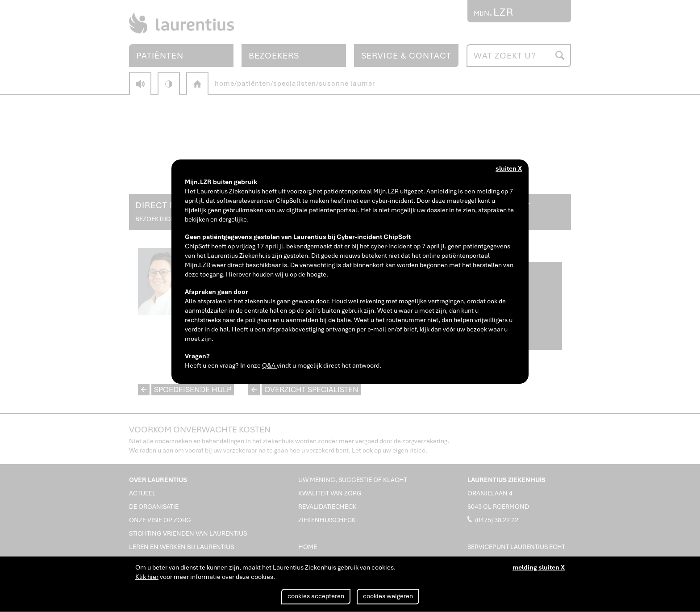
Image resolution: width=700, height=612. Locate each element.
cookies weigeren (388, 596)
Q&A (269, 365)
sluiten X (509, 168)
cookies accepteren (316, 596)
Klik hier (147, 577)
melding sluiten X (539, 567)
